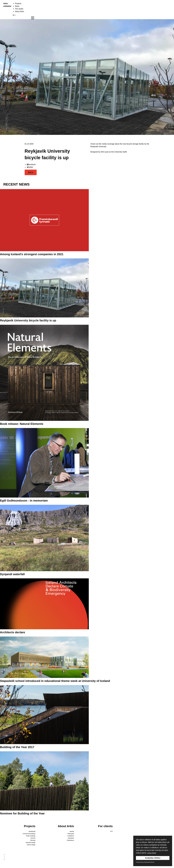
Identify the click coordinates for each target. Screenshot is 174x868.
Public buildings (31, 836)
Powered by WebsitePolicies (145, 862)
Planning (33, 840)
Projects (18, 3)
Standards (71, 838)
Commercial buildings (29, 834)
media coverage (108, 144)
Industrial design (30, 843)
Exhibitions (71, 836)
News (17, 6)
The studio (19, 9)
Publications (70, 840)
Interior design (31, 845)
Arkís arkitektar (5, 5)
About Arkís (20, 11)
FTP (111, 831)
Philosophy (71, 834)
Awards (72, 831)
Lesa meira (152, 853)
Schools (33, 838)
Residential (32, 831)
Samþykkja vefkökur (153, 858)
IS (14, 15)
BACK (31, 172)
